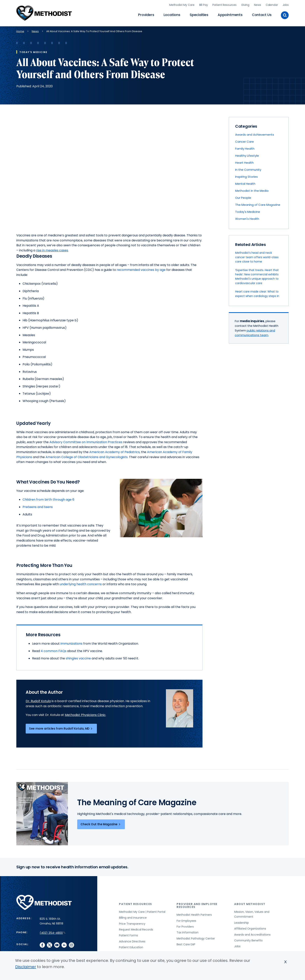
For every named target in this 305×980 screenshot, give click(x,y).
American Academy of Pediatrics (114, 452)
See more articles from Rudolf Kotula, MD (61, 729)
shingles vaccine (78, 658)
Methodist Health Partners (194, 915)
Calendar (272, 5)
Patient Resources (224, 5)
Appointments (230, 15)
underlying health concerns (81, 584)
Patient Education (131, 947)
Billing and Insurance (133, 918)
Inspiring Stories (246, 177)
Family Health (245, 149)
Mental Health (245, 184)
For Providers (185, 927)
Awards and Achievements (255, 135)
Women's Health (247, 219)
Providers (146, 15)
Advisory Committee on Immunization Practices (86, 442)
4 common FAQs (53, 651)
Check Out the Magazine (101, 824)
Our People (243, 198)
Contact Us (262, 15)
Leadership (241, 923)
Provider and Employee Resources (197, 905)
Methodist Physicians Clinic (85, 715)
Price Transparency (132, 924)
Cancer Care (245, 142)
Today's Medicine (248, 212)
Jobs (286, 5)
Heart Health (244, 163)
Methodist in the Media (252, 191)
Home (20, 31)
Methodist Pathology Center (196, 938)
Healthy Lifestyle (247, 156)
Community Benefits (248, 940)
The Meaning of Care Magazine (258, 205)
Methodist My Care (182, 5)
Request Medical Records (136, 930)
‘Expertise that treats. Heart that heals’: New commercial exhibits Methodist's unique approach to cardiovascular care (257, 277)
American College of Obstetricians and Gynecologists (87, 457)
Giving (245, 5)
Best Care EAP (186, 944)
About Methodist (250, 904)
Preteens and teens (38, 507)
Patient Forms (128, 935)
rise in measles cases (52, 250)
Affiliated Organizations (250, 929)
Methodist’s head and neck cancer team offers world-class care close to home (257, 257)
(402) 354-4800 (53, 933)
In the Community (248, 170)
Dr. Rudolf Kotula (38, 701)
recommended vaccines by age (141, 270)
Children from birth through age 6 (48, 500)
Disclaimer (26, 967)
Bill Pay (204, 5)
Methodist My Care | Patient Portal (142, 912)
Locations (172, 15)
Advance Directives (132, 941)
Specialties (199, 15)
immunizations (71, 644)
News (257, 5)
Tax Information (188, 932)
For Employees (186, 921)
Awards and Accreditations (252, 935)
